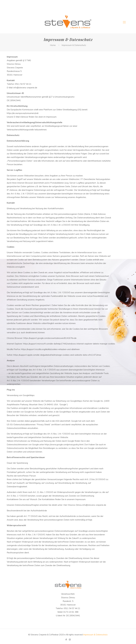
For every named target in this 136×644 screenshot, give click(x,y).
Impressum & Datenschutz (95, 635)
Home (53, 45)
